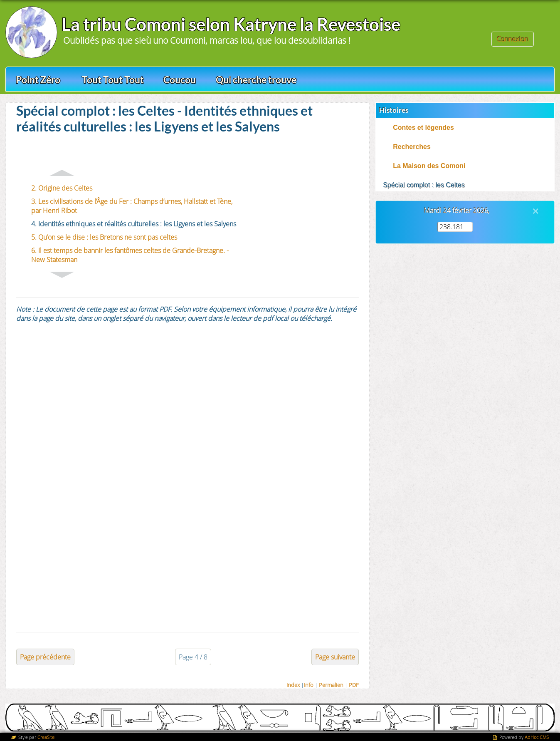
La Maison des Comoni (429, 166)
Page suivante (335, 657)
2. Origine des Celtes (62, 188)
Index (293, 685)
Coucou (180, 79)
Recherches (412, 147)
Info (309, 685)
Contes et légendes (423, 128)
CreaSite (46, 737)
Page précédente (45, 657)
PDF (354, 685)
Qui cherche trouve (256, 79)
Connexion (513, 39)
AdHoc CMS (537, 737)
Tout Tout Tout (113, 79)
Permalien (331, 685)
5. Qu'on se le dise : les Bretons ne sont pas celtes (104, 237)
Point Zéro (38, 79)
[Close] (535, 211)
